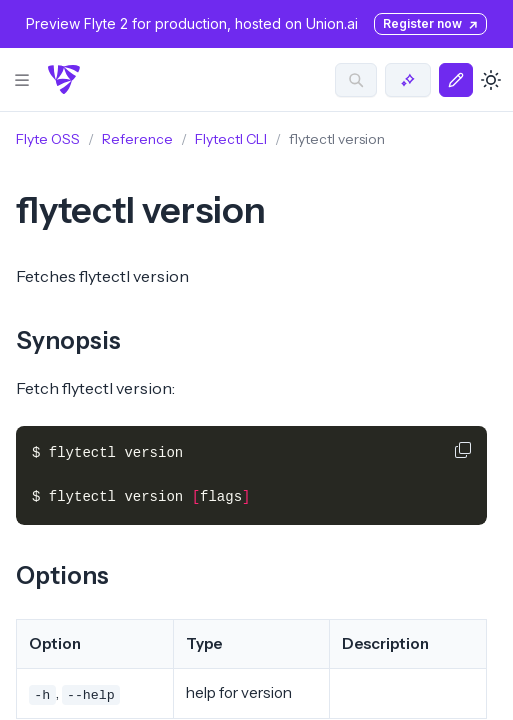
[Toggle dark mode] (491, 80)
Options (62, 575)
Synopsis (68, 340)
